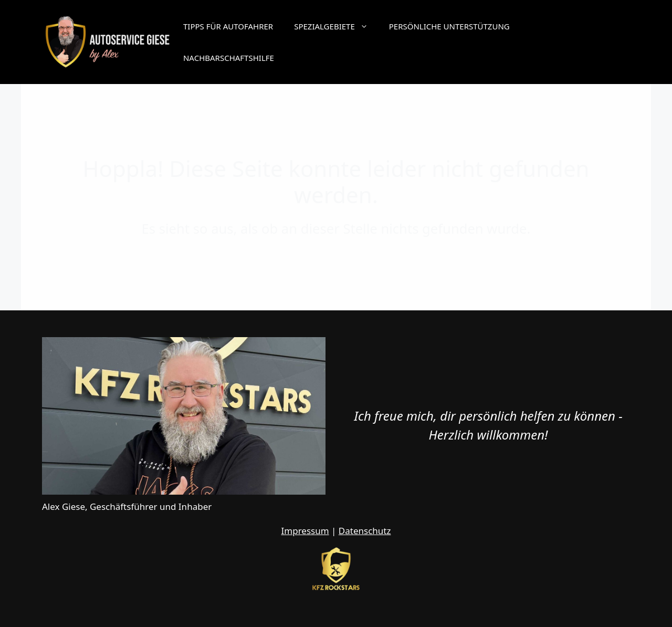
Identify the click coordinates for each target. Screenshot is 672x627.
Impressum (305, 531)
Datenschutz (365, 531)
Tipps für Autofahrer (228, 26)
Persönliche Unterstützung (449, 26)
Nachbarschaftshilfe (229, 58)
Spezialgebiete (336, 26)
